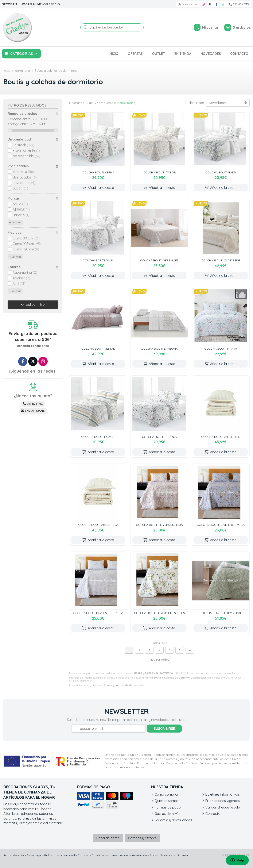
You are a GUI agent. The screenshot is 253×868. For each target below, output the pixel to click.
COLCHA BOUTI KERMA (98, 172)
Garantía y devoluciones (173, 820)
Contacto (213, 814)
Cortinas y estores (142, 838)
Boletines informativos (223, 794)
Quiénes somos (167, 801)
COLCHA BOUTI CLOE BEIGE (221, 260)
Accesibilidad (159, 855)
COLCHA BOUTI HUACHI (98, 437)
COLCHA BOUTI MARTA (221, 349)
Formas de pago (168, 807)
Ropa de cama (108, 838)
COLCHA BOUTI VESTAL (98, 349)
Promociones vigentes (223, 801)
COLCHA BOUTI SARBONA (159, 349)
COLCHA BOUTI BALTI (221, 172)
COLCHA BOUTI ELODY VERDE (221, 613)
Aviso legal (34, 855)
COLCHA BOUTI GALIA (98, 260)
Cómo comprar (167, 794)
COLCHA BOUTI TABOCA (159, 437)
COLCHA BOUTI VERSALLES (159, 260)
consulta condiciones (33, 346)
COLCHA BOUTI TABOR (159, 172)
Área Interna (179, 855)
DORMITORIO (233, 678)
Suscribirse (164, 729)
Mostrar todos (125, 103)
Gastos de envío (167, 814)
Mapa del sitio (14, 855)
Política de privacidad (60, 855)
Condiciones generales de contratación (119, 855)
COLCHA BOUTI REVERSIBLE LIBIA (159, 525)
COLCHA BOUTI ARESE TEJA (98, 525)
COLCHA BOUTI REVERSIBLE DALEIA (98, 613)
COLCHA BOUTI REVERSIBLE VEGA (221, 525)
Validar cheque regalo (223, 807)
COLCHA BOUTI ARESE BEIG (221, 437)
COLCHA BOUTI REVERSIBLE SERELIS (159, 613)
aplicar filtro (35, 304)
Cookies (83, 855)
